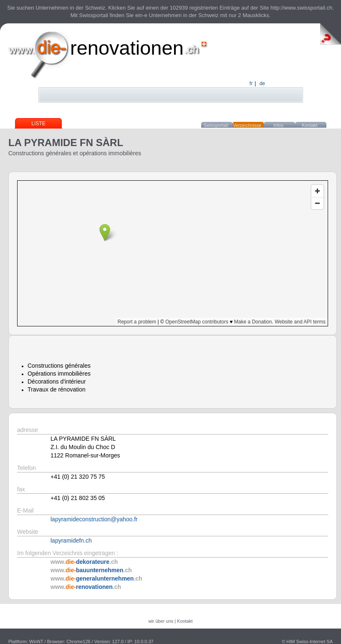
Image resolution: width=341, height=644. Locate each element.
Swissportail (216, 125)
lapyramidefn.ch (71, 540)
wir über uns (161, 621)
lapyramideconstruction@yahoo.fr (94, 519)
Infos (278, 125)
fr (251, 83)
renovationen (127, 48)
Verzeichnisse (247, 125)
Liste (38, 124)
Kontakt (309, 125)
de (262, 83)
